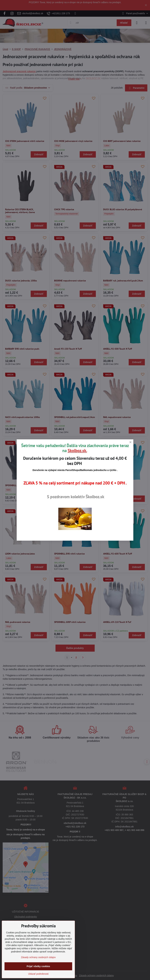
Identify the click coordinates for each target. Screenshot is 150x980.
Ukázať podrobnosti (38, 974)
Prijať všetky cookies (38, 966)
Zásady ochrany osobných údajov (38, 957)
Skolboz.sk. (77, 451)
